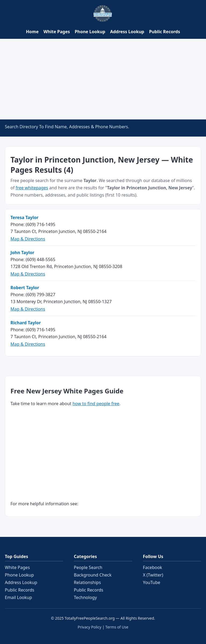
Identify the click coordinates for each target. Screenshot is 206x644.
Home (32, 32)
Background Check (93, 575)
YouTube (152, 582)
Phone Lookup (90, 32)
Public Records (165, 32)
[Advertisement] (103, 79)
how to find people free (96, 404)
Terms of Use (117, 627)
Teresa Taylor (24, 217)
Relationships (87, 582)
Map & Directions (28, 239)
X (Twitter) (153, 575)
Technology (85, 597)
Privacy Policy (89, 627)
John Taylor (22, 253)
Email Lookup (18, 597)
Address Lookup (127, 32)
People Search (88, 567)
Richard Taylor (26, 323)
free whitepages (32, 188)
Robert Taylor (25, 288)
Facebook (153, 567)
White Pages (57, 32)
